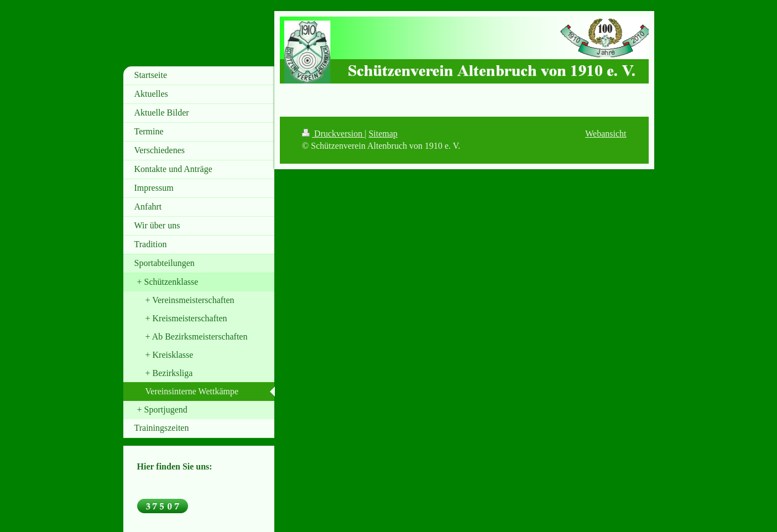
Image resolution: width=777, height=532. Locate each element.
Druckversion (333, 134)
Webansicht (606, 134)
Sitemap (383, 134)
